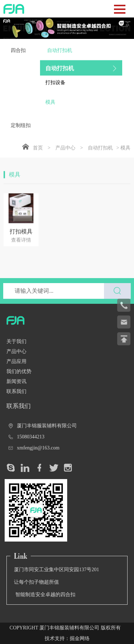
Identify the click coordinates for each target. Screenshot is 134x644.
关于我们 (16, 341)
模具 (50, 106)
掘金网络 (80, 638)
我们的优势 (19, 371)
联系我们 (16, 391)
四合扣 (18, 54)
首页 (38, 152)
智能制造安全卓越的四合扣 (45, 595)
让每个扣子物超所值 (36, 582)
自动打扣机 (81, 58)
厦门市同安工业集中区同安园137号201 (56, 570)
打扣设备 (55, 86)
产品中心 (65, 152)
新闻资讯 (16, 381)
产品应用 (16, 361)
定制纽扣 (21, 129)
